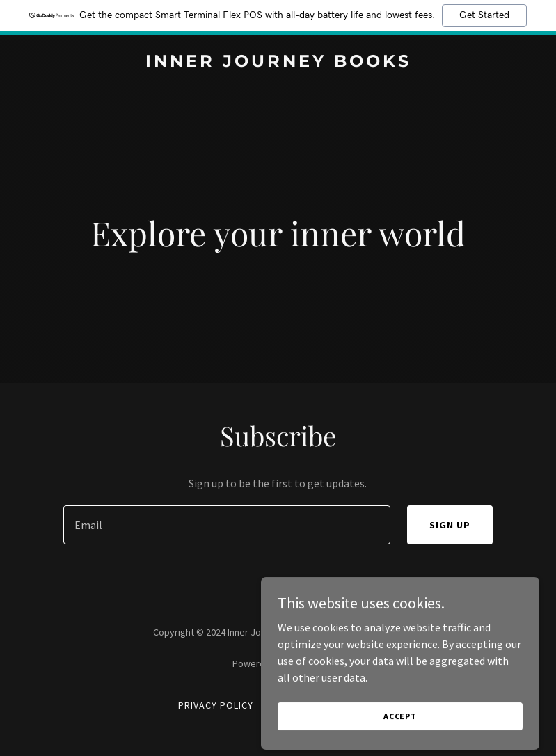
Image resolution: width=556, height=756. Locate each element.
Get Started (484, 15)
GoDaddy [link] (304, 663)
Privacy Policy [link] (216, 705)
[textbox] (227, 525)
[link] (278, 63)
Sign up (450, 525)
